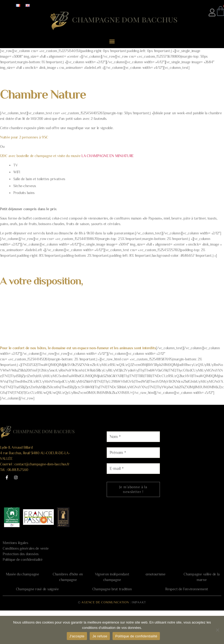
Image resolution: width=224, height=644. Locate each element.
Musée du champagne (22, 574)
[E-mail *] (133, 469)
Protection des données (21, 554)
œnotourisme (155, 574)
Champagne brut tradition (112, 589)
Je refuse (100, 636)
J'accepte (77, 636)
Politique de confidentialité (22, 559)
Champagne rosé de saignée (37, 589)
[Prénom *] (133, 453)
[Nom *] (133, 437)
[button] (112, 41)
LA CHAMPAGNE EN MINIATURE (107, 156)
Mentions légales (15, 543)
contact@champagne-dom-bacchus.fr (42, 464)
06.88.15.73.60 (18, 470)
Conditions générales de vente (26, 548)
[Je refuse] (217, 630)
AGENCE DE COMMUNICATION (105, 602)
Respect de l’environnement (187, 589)
